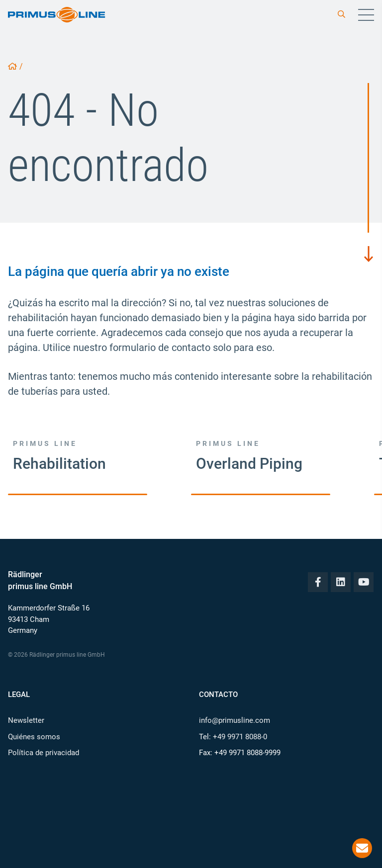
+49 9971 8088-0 (240, 737)
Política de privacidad (44, 753)
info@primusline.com (235, 720)
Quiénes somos (34, 737)
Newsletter (26, 720)
